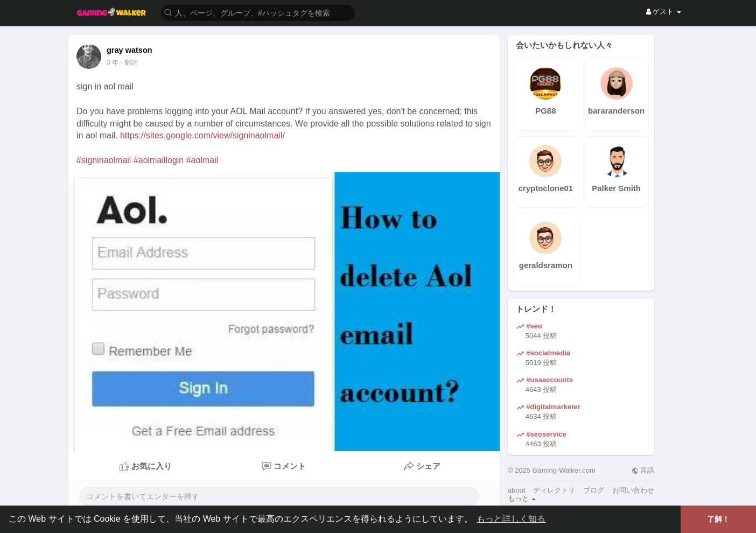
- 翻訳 (128, 62)
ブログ (594, 490)
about (517, 490)
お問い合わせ (633, 490)
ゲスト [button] (664, 12)
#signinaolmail (104, 160)
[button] (258, 12)
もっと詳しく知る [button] (511, 519)
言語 (643, 470)
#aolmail (202, 160)
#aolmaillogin (159, 160)
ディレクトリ (554, 490)
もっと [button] (522, 498)
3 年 (113, 62)
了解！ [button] (718, 519)
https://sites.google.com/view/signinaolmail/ (202, 135)
